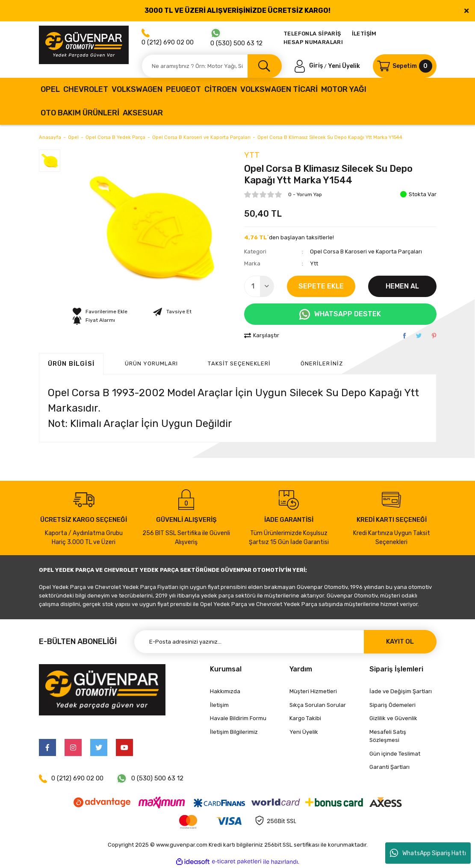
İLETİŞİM (364, 34)
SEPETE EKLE (321, 286)
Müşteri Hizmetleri (313, 691)
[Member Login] (310, 66)
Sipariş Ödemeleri (392, 705)
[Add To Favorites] (100, 312)
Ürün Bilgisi (71, 364)
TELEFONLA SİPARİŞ (312, 34)
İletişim (219, 705)
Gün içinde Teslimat (395, 754)
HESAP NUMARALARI (313, 42)
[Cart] (404, 66)
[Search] (212, 66)
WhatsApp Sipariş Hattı (428, 853)
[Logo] (84, 45)
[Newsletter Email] (285, 642)
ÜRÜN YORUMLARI (152, 363)
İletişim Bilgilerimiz (234, 732)
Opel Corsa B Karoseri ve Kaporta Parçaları (366, 252)
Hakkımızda (225, 691)
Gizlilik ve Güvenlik (393, 718)
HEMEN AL (402, 286)
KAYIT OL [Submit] (400, 641)
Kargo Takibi (305, 718)
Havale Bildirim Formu (238, 718)
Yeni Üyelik (344, 66)
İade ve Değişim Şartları (401, 691)
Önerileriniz (322, 363)
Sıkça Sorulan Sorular (318, 705)
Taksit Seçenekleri (239, 363)
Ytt (252, 155)
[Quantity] (259, 286)
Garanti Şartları (389, 767)
